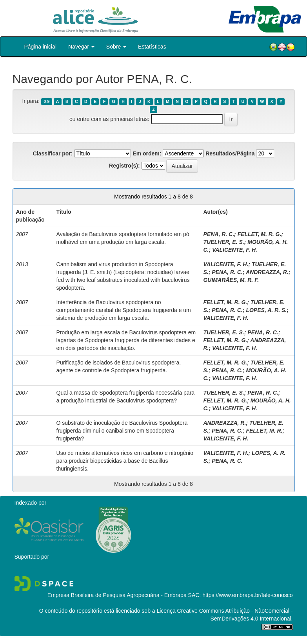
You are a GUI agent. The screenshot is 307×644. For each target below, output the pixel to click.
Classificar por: (53, 153)
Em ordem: (147, 153)
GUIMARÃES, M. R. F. (231, 280)
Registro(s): (124, 166)
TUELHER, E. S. (223, 242)
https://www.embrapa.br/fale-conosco (247, 595)
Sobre (116, 47)
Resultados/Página (230, 153)
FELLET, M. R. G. (260, 234)
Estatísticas (152, 47)
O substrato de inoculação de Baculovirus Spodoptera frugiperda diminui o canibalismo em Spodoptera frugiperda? (122, 431)
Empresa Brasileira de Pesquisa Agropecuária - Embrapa (117, 595)
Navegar (81, 47)
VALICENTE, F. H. (235, 250)
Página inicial (41, 47)
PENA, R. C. (219, 234)
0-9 (46, 101)
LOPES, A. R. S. (266, 310)
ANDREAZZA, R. (267, 272)
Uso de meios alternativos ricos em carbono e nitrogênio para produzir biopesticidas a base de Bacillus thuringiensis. (125, 461)
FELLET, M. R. (264, 431)
